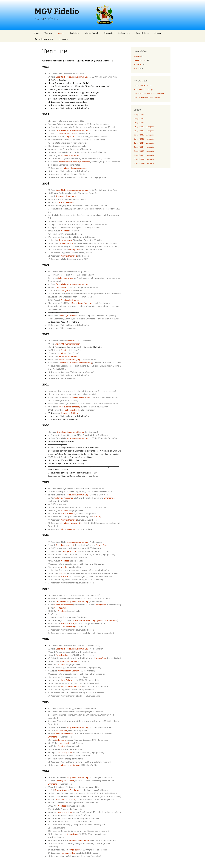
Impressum (63, 39)
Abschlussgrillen (65, 752)
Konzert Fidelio (68, 514)
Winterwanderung (69, 529)
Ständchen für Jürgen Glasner (71, 432)
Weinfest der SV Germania (69, 671)
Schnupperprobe (66, 278)
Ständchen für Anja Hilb (71, 523)
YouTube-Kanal (124, 33)
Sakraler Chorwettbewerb (66, 133)
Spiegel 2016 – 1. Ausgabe (144, 131)
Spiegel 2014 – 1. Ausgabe (144, 147)
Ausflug (65, 567)
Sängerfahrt (70, 137)
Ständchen (62, 353)
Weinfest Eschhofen (70, 155)
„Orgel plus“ (74, 850)
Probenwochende (72, 410)
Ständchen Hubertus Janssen (74, 168)
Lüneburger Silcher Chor (143, 85)
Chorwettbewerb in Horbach (67, 344)
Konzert (63, 573)
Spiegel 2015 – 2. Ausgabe (144, 135)
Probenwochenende (81, 620)
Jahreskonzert (65, 240)
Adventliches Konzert (70, 765)
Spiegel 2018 (139, 119)
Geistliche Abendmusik (71, 686)
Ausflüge (137, 56)
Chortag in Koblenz (69, 413)
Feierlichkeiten (140, 60)
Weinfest (65, 231)
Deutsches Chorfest (69, 661)
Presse (137, 68)
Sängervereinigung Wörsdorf (82, 693)
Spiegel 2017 (139, 123)
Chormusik (108, 33)
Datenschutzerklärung (44, 39)
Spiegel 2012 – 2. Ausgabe (144, 159)
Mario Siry (96, 517)
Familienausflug (66, 243)
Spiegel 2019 (139, 115)
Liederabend (61, 740)
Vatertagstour (61, 608)
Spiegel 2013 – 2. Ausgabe (144, 151)
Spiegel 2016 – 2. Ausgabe (144, 127)
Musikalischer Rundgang (82, 303)
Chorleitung (74, 33)
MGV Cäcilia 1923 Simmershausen (147, 98)
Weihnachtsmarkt (69, 256)
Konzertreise (65, 743)
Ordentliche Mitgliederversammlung (72, 77)
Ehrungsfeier (75, 249)
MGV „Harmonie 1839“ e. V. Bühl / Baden (149, 93)
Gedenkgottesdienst (68, 316)
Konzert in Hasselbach (66, 196)
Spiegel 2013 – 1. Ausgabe (144, 155)
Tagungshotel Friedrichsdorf (104, 620)
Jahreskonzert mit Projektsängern (75, 162)
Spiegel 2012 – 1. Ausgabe (144, 163)
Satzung (158, 33)
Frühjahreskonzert (64, 655)
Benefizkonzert (68, 680)
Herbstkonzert (67, 623)
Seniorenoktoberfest (68, 356)
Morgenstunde (70, 551)
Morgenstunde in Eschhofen (67, 790)
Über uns (48, 33)
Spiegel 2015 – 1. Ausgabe (144, 139)
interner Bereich (92, 33)
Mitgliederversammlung (81, 397)
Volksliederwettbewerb (65, 799)
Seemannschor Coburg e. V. (145, 89)
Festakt (71, 341)
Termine (61, 33)
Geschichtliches (142, 33)
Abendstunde (61, 730)
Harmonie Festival (67, 202)
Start (37, 33)
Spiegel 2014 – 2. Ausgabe (144, 143)
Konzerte (138, 64)
